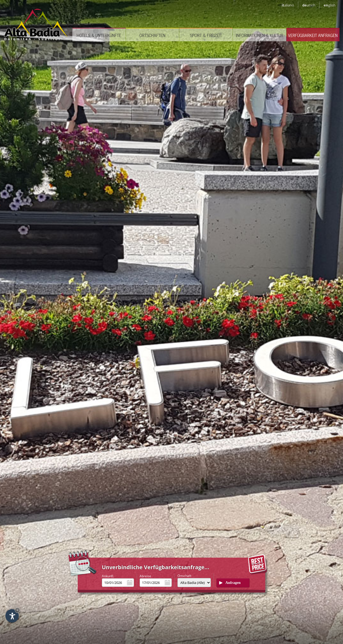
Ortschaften (152, 35)
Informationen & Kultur (260, 35)
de (309, 5)
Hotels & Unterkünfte (99, 35)
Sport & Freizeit (206, 35)
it (288, 5)
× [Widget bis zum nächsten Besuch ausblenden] (17, 610)
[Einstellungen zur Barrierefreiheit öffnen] (12, 616)
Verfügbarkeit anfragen (313, 35)
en (330, 5)
